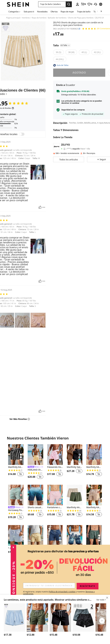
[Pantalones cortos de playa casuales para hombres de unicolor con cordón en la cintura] (55, 495)
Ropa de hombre (39, 18)
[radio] (59, 52)
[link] (83, 4)
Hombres (26, 18)
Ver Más (55, 568)
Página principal (13, 18)
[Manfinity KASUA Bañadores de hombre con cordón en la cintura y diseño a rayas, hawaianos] (94, 535)
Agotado (79, 72)
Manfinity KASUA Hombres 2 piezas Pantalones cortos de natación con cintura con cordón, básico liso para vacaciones (75, 507)
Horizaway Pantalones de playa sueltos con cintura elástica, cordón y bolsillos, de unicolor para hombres (55, 551)
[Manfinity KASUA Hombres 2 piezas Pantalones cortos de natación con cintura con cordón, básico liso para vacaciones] (75, 495)
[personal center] (77, 4)
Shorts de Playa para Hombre (81, 18)
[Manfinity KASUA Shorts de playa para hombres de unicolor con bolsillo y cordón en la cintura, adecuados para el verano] (60, 618)
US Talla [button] (65, 45)
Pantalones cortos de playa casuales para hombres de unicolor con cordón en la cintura (55, 507)
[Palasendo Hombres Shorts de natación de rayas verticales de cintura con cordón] (55, 455)
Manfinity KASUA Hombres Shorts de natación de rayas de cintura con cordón (94, 467)
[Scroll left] (97, 11)
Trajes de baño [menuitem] (84, 12)
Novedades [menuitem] (42, 12)
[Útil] (40, 207)
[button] (52, 4)
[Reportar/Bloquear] (44, 207)
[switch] (22, 134)
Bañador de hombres (57, 18)
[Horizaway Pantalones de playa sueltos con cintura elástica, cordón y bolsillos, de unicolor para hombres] (55, 535)
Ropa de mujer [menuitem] (67, 12)
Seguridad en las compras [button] (73, 110)
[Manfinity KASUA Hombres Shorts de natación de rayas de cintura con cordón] (94, 455)
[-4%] (30, 551)
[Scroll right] (101, 11)
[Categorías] (15, 11)
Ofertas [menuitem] (54, 12)
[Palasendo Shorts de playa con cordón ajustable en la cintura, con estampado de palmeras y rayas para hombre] (15, 618)
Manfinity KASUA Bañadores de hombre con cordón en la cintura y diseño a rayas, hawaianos (94, 548)
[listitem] (16, 462)
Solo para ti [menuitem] (29, 12)
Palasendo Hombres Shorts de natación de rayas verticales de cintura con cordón (55, 467)
